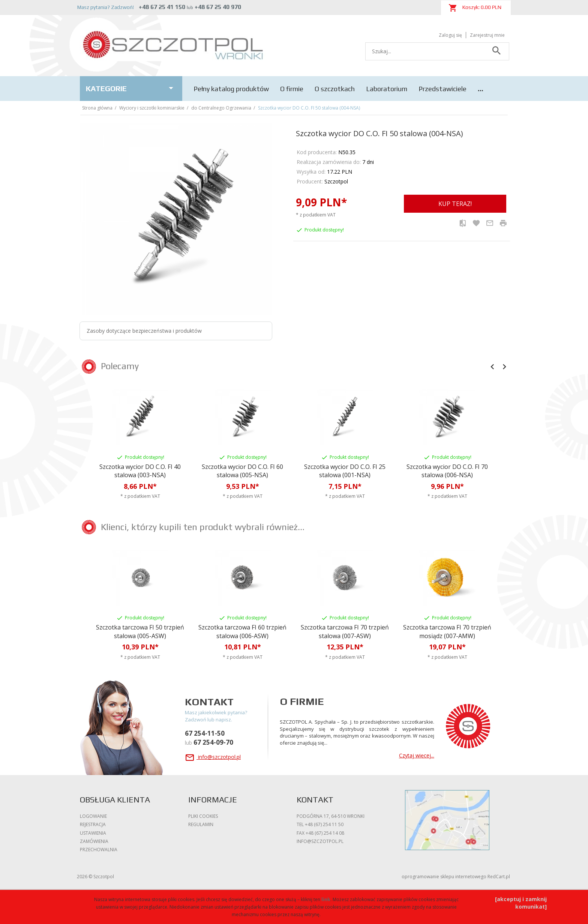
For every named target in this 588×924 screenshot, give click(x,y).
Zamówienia (94, 841)
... (481, 89)
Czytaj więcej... (417, 755)
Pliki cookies (203, 816)
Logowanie (93, 816)
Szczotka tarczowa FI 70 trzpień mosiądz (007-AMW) (447, 632)
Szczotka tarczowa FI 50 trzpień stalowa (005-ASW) (140, 632)
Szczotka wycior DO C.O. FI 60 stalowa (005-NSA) (242, 471)
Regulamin (201, 824)
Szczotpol (336, 181)
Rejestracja (93, 824)
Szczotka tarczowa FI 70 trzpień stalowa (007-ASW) (345, 632)
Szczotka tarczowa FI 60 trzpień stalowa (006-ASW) (242, 632)
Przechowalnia (99, 850)
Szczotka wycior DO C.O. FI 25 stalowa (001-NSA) (345, 471)
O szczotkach (335, 89)
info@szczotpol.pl (213, 757)
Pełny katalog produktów (231, 89)
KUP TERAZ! (455, 204)
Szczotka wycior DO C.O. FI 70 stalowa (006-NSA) (447, 471)
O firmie (292, 89)
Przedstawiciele (442, 89)
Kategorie (131, 88)
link (326, 899)
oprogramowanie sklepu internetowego (444, 877)
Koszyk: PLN (475, 8)
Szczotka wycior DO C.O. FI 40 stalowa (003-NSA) (140, 471)
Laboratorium (387, 89)
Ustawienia (93, 833)
